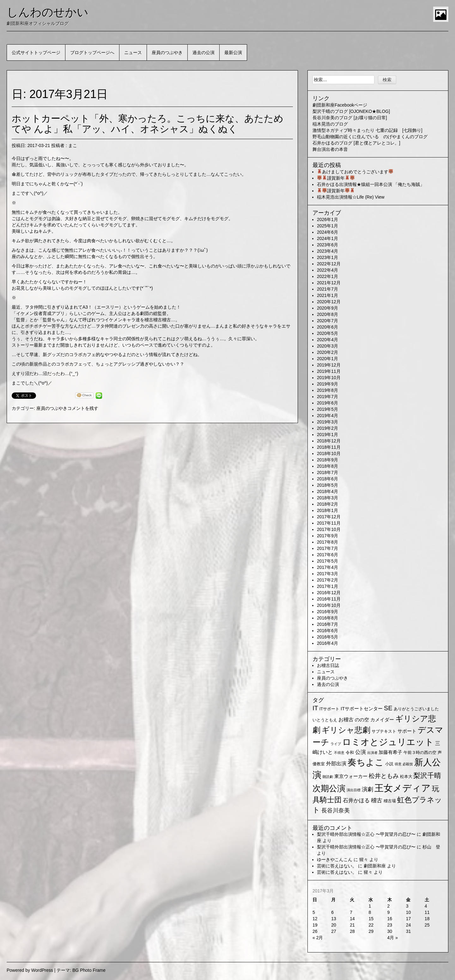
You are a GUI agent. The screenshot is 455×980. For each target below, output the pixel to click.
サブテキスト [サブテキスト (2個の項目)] (384, 731)
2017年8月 (328, 542)
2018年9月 (328, 460)
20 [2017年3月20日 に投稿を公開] (334, 925)
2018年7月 (328, 472)
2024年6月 (328, 232)
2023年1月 (328, 257)
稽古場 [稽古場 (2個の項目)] (390, 801)
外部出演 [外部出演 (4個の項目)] (336, 764)
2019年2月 (328, 428)
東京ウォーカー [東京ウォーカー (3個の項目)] (351, 776)
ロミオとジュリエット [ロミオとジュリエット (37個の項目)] (388, 742)
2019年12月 (329, 365)
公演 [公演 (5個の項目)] (361, 752)
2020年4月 (328, 340)
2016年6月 (328, 631)
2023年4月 (328, 251)
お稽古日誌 (328, 665)
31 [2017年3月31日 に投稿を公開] (409, 931)
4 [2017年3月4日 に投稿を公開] (426, 906)
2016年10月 (329, 605)
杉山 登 (431, 847)
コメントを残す (83, 408)
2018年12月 (329, 441)
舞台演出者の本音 (330, 149)
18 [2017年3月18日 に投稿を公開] (427, 919)
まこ (73, 145)
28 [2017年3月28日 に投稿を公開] (352, 931)
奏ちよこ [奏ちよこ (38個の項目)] (366, 762)
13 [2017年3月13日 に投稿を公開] (334, 919)
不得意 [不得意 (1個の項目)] (339, 753)
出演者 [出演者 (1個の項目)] (372, 753)
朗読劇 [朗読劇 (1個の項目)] (328, 777)
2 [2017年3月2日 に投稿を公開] (389, 906)
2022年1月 (328, 276)
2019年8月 (328, 390)
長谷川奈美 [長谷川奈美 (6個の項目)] (336, 811)
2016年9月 (328, 612)
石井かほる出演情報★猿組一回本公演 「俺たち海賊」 (371, 184)
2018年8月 (328, 466)
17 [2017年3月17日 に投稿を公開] (409, 919)
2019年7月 (328, 397)
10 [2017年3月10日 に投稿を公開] (409, 912)
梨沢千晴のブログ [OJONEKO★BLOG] (351, 111)
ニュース (133, 52)
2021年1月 (328, 295)
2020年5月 (328, 333)
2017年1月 (328, 586)
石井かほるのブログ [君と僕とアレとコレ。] (356, 143)
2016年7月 (328, 624)
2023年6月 (328, 245)
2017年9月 (328, 536)
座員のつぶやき (167, 52)
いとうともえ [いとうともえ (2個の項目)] (325, 720)
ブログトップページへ (92, 52)
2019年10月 (329, 378)
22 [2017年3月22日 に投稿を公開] (371, 925)
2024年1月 (328, 238)
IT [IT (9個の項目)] (315, 708)
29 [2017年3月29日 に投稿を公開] (371, 931)
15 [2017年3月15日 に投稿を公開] (371, 919)
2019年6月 (328, 403)
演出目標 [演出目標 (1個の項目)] (354, 790)
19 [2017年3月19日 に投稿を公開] (315, 925)
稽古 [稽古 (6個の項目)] (377, 800)
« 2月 (318, 938)
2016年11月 (329, 599)
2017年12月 (329, 517)
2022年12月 (329, 264)
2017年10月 (329, 529)
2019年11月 (329, 371)
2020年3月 (328, 346)
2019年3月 (328, 422)
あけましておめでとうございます (355, 172)
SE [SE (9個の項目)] (388, 708)
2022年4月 (328, 270)
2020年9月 (328, 308)
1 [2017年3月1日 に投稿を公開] (370, 906)
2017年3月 (328, 574)
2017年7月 (328, 548)
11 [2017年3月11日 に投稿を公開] (427, 912)
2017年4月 (328, 567)
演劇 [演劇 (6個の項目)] (367, 789)
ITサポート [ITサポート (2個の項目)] (330, 709)
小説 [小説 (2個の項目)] (389, 764)
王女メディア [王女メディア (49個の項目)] (403, 788)
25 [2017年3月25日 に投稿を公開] (427, 925)
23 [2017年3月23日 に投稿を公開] (390, 925)
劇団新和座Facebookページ (340, 105)
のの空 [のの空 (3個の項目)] (362, 720)
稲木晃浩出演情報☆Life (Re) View (351, 197)
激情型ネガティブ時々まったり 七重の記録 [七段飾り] (367, 130)
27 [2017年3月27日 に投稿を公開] (334, 931)
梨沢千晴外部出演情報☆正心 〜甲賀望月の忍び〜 (366, 834)
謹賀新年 (336, 178)
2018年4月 (328, 491)
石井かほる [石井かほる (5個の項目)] (356, 801)
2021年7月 (328, 289)
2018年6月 (328, 479)
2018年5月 (328, 485)
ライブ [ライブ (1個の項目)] (336, 744)
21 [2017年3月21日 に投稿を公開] (352, 925)
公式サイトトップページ (36, 52)
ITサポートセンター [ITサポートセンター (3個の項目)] (362, 709)
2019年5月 (328, 409)
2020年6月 (328, 327)
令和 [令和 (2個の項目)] (350, 752)
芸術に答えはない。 (337, 866)
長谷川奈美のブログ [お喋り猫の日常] (350, 118)
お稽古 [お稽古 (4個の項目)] (346, 720)
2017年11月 (329, 523)
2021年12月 (329, 283)
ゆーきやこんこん (335, 860)
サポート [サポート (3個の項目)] (407, 731)
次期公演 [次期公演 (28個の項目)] (329, 788)
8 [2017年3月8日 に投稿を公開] (370, 912)
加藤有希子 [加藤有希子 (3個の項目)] (390, 752)
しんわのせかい (48, 12)
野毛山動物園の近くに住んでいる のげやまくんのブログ (370, 137)
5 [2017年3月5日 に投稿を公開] (314, 912)
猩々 (364, 860)
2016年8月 (328, 618)
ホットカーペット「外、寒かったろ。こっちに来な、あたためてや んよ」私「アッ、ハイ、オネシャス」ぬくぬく (148, 124)
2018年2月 (328, 504)
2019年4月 (328, 416)
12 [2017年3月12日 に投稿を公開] (315, 919)
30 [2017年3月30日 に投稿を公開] (390, 931)
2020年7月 (328, 321)
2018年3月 (328, 498)
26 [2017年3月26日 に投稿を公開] (315, 931)
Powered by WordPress (30, 970)
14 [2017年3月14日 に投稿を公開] (352, 919)
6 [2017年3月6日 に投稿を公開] (332, 912)
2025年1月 (328, 226)
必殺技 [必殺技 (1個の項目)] (408, 764)
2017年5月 (328, 561)
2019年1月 (328, 435)
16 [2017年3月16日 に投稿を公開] (390, 919)
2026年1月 (328, 219)
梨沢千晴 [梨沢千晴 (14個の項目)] (427, 776)
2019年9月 (328, 384)
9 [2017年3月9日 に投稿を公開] (389, 912)
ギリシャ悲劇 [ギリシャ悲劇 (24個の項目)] (346, 730)
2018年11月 (329, 447)
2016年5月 (328, 637)
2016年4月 (328, 643)
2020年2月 (328, 352)
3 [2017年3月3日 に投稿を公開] (407, 906)
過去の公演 (203, 52)
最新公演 (233, 52)
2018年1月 (328, 510)
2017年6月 (328, 555)
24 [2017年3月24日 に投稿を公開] (409, 925)
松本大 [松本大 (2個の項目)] (406, 777)
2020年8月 (328, 314)
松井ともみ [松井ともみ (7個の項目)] (384, 776)
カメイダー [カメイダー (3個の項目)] (382, 720)
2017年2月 (328, 580)
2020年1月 (328, 359)
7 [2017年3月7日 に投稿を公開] (351, 912)
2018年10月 (329, 453)
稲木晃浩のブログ (330, 124)
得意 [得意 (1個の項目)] (398, 764)
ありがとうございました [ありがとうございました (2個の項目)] (416, 709)
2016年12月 (329, 593)
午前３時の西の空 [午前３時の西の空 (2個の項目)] (420, 752)
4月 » (393, 938)
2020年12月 (329, 302)
